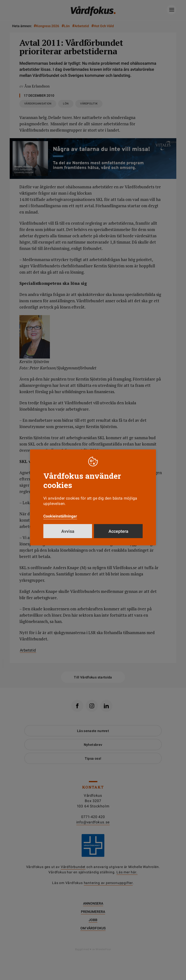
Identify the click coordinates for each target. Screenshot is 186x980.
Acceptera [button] (118, 536)
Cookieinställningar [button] (60, 521)
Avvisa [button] (68, 536)
